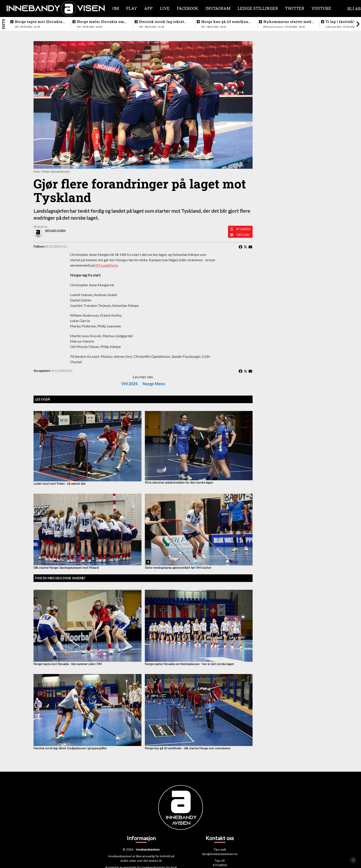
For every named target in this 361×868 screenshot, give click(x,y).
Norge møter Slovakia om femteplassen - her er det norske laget (100, 22)
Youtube (321, 8)
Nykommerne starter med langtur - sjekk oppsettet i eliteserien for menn (287, 22)
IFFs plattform (106, 265)
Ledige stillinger (258, 8)
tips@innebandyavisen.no (220, 854)
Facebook (188, 8)
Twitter (295, 8)
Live (165, 8)
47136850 (243, 229)
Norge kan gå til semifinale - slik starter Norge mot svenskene (226, 22)
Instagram (218, 8)
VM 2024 (129, 384)
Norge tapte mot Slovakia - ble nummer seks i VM (40, 22)
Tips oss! (243, 235)
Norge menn (154, 384)
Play (132, 8)
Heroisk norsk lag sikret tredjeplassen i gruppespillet (161, 22)
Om (116, 8)
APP (148, 8)
